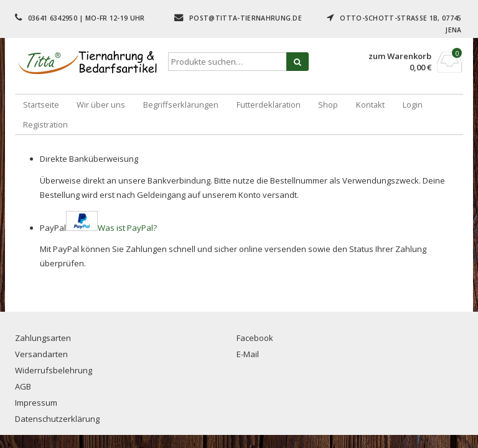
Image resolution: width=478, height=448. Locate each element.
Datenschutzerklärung (57, 419)
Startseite (41, 105)
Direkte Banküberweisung (89, 159)
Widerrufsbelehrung (54, 370)
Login (413, 105)
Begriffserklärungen (181, 105)
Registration (45, 124)
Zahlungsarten (43, 338)
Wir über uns (101, 105)
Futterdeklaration (269, 105)
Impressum (36, 403)
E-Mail (248, 354)
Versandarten (41, 354)
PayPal (98, 228)
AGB (23, 386)
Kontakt (370, 105)
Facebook (255, 338)
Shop (328, 105)
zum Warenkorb (400, 56)
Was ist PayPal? (127, 228)
